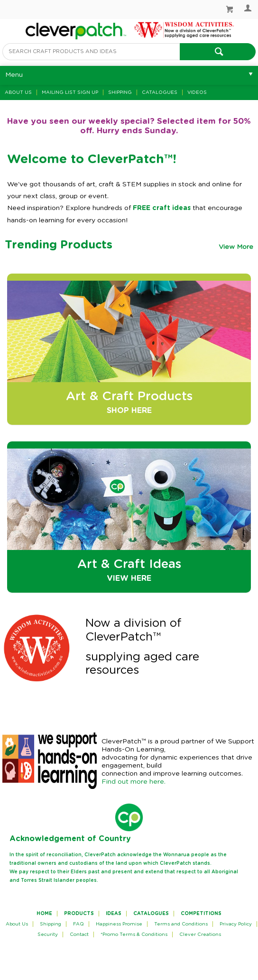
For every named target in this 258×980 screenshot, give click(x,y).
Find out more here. (134, 782)
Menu (14, 75)
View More (236, 247)
